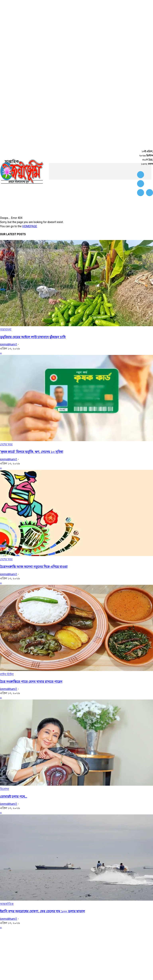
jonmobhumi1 (9, 344)
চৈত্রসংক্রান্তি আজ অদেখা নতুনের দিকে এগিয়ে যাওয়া (34, 567)
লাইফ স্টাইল (7, 674)
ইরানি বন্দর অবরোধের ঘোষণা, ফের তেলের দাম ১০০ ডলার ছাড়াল (42, 911)
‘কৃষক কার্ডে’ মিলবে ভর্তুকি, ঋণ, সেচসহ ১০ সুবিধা (32, 452)
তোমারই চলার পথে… (14, 797)
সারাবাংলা (6, 329)
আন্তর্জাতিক (7, 904)
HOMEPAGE (30, 226)
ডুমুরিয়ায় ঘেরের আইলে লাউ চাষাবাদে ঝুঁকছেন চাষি (33, 337)
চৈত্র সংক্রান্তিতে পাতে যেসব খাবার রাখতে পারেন (31, 682)
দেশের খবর (6, 444)
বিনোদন (4, 789)
